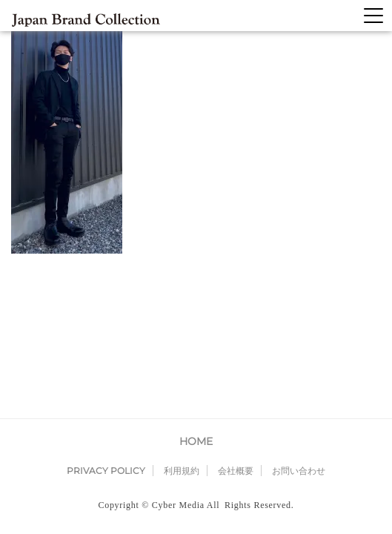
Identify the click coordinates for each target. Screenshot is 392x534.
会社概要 (236, 328)
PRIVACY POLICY (106, 328)
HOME (196, 299)
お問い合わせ (299, 328)
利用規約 (182, 328)
